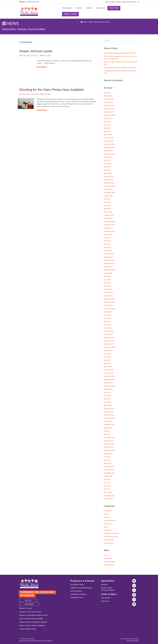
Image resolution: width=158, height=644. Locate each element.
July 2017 (107, 431)
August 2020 (108, 312)
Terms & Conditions (47, 641)
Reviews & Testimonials (27, 615)
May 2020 (107, 321)
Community (108, 511)
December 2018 (109, 376)
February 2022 (109, 254)
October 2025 (108, 112)
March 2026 (108, 96)
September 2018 (109, 386)
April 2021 (107, 286)
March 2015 (108, 463)
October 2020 (108, 305)
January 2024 (108, 180)
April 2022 (107, 247)
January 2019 (108, 373)
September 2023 (109, 193)
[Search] (121, 40)
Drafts (106, 514)
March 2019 (108, 367)
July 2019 (107, 354)
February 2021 (109, 292)
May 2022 (107, 244)
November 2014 (109, 473)
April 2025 (107, 131)
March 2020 (108, 328)
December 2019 (109, 338)
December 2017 (109, 415)
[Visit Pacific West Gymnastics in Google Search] (134, 595)
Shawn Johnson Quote (36, 51)
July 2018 (107, 392)
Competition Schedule (39, 622)
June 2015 (107, 457)
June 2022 (107, 241)
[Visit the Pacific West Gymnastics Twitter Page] (134, 590)
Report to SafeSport (38, 626)
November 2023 (109, 186)
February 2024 (109, 177)
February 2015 (109, 466)
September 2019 (109, 347)
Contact (119, 2)
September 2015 (109, 450)
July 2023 (107, 199)
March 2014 (108, 492)
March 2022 (108, 251)
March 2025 (108, 135)
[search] (138, 2)
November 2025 (109, 109)
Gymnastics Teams (77, 597)
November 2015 (109, 444)
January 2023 (108, 218)
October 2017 (108, 421)
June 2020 (107, 318)
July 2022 (107, 238)
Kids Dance (105, 601)
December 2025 (109, 106)
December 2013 (109, 496)
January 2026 (108, 102)
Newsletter (107, 530)
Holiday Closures (25, 622)
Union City (30, 612)
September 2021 (109, 270)
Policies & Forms (127, 2)
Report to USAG (25, 626)
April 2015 (107, 460)
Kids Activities (106, 598)
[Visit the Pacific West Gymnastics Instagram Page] (134, 585)
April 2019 (107, 363)
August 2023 (108, 196)
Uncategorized (109, 543)
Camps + (90, 8)
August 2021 (108, 273)
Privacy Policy (23, 641)
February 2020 (109, 331)
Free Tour (114, 8)
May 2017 (107, 434)
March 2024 (108, 173)
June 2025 (107, 125)
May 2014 (107, 486)
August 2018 (108, 389)
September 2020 (109, 309)
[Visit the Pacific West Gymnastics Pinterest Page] (134, 599)
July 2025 (107, 122)
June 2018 (107, 396)
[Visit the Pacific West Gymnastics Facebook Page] (134, 581)
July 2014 (107, 479)
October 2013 (108, 499)
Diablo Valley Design (133, 641)
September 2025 (109, 115)
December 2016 (109, 438)
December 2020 (109, 299)
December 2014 (109, 470)
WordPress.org (109, 565)
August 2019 (108, 351)
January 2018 (108, 412)
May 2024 (107, 167)
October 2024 (108, 151)
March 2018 (108, 405)
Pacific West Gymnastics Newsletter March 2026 (120, 68)
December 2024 (109, 144)
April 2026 (107, 93)
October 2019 (108, 344)
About (107, 2)
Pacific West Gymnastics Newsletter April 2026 (120, 53)
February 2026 (109, 99)
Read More (42, 67)
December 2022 (109, 222)
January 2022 (108, 257)
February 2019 (109, 370)
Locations (112, 2)
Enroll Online (70, 14)
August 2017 (108, 428)
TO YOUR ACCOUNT (29, 2)
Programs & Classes (82, 581)
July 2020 (107, 315)
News (134, 2)
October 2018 (108, 383)
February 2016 (109, 441)
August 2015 (108, 454)
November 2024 (109, 147)
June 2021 (107, 280)
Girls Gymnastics (110, 520)
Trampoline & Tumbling (78, 594)
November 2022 (109, 225)
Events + (79, 8)
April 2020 (107, 325)
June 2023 (107, 202)
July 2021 (107, 276)
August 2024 (108, 157)
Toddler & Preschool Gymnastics (81, 588)
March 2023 (108, 212)
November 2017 (109, 418)
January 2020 (108, 334)
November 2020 (109, 302)
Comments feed (109, 562)
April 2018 (107, 402)
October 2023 (108, 189)
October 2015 (108, 447)
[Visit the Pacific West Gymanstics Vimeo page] (134, 604)
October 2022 (108, 228)
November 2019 (109, 341)
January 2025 (108, 141)
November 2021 (109, 263)
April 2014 (107, 489)
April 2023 (107, 209)
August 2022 (108, 234)
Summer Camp (109, 540)
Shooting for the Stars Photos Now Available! (52, 90)
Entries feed (108, 558)
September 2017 (109, 425)
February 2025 (109, 138)
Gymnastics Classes (77, 585)
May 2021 (107, 283)
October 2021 (108, 267)
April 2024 (107, 170)
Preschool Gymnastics (111, 533)
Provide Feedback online (28, 629)
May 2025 (107, 128)
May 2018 (107, 399)
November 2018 (109, 380)
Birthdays (101, 8)
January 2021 (108, 296)
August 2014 (108, 476)
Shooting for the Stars (111, 537)
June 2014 (107, 483)
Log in (106, 555)
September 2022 (109, 231)
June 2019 (107, 357)
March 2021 (108, 289)
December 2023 (109, 183)
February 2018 (109, 409)
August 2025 (108, 118)
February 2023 (109, 215)
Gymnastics (108, 524)
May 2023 (107, 206)
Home (84, 22)
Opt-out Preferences (34, 641)
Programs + (67, 8)
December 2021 (109, 260)
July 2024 (107, 160)
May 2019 (107, 360)
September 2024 (109, 154)
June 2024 (107, 164)
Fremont (107, 517)
